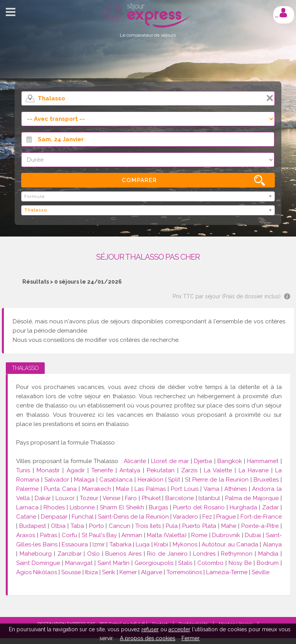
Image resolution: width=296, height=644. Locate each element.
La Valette (218, 470)
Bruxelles (267, 480)
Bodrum (268, 563)
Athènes (235, 489)
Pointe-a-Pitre (260, 526)
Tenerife (102, 470)
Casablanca (116, 480)
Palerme (27, 489)
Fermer (191, 638)
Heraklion (151, 480)
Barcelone (180, 498)
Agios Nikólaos (37, 572)
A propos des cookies (148, 638)
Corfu (69, 535)
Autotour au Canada (230, 544)
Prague (226, 517)
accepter (179, 629)
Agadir (76, 470)
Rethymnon (237, 554)
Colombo (210, 563)
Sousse (71, 572)
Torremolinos (184, 572)
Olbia (58, 526)
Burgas (158, 507)
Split (174, 480)
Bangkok (230, 461)
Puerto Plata (199, 526)
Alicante (135, 461)
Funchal (83, 517)
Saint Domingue (38, 563)
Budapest (33, 526)
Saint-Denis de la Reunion (133, 517)
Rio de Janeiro (167, 554)
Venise (111, 498)
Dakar (43, 498)
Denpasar (54, 517)
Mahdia (268, 554)
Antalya (130, 470)
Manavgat (79, 563)
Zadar (270, 507)
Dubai (253, 535)
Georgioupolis (154, 563)
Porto (97, 526)
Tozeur (89, 498)
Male (123, 489)
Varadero (185, 517)
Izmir (99, 544)
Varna (211, 489)
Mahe (229, 526)
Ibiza (92, 572)
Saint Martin (114, 563)
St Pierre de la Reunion (217, 480)
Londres (204, 554)
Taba (77, 526)
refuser (150, 629)
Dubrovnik (226, 535)
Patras (49, 535)
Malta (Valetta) (167, 535)
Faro (131, 498)
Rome (199, 535)
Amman (132, 535)
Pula (172, 526)
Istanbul (209, 498)
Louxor (65, 498)
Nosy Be (240, 563)
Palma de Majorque (252, 498)
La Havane (254, 470)
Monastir (48, 470)
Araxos (26, 535)
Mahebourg (36, 554)
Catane (26, 517)
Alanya (272, 544)
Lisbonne (82, 507)
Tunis (23, 470)
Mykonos (185, 544)
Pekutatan (161, 470)
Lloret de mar (170, 461)
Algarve (152, 572)
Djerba (203, 461)
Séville (261, 572)
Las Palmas (150, 489)
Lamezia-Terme (227, 572)
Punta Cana (60, 489)
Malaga (84, 480)
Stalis (185, 563)
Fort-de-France (261, 517)
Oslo (93, 554)
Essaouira (75, 544)
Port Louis (184, 489)
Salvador (57, 480)
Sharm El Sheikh (122, 507)
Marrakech (97, 489)
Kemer (128, 572)
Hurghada (243, 507)
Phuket (151, 498)
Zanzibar (70, 554)
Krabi (161, 544)
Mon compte (283, 13)
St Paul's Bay (100, 535)
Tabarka (120, 544)
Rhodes (54, 507)
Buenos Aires (123, 554)
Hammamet (263, 461)
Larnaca (27, 507)
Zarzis (189, 470)
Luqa (143, 544)
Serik (109, 572)
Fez (207, 517)
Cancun (119, 526)
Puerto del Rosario (199, 507)
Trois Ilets (148, 526)
